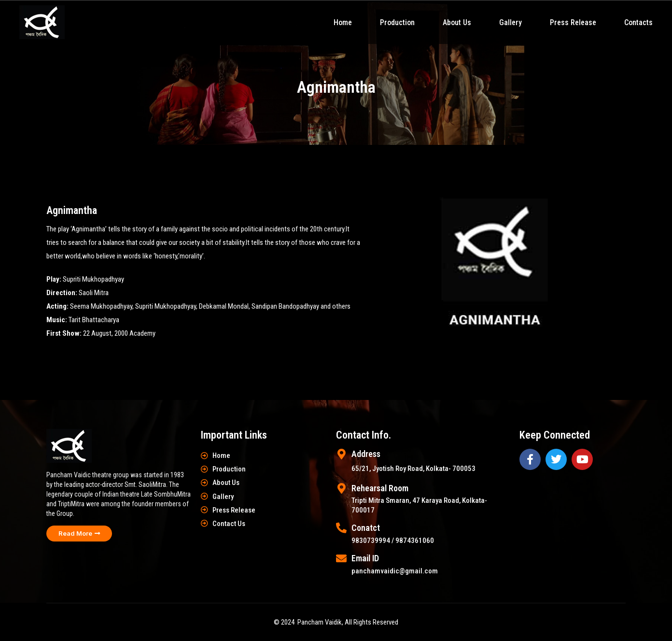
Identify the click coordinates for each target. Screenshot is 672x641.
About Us (457, 22)
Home (343, 22)
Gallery (511, 22)
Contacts (638, 22)
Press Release (573, 22)
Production (397, 22)
